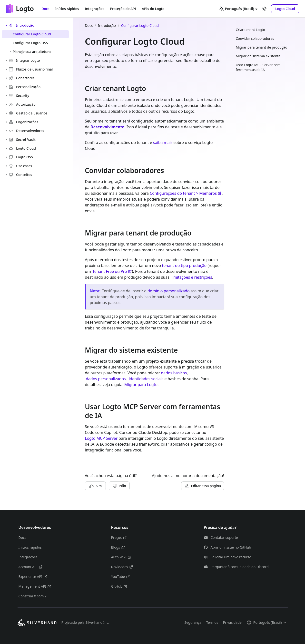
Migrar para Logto (141, 385)
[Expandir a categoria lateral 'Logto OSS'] (6, 157)
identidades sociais (146, 379)
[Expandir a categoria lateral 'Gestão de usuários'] (6, 113)
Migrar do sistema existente (258, 56)
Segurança (193, 622)
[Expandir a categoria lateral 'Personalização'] (6, 87)
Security (19, 96)
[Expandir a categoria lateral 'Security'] (6, 96)
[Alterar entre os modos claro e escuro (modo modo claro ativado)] (264, 9)
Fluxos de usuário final (31, 69)
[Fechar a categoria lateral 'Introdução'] (6, 25)
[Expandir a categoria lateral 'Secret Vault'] (6, 140)
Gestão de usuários (28, 113)
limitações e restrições (192, 277)
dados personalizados (106, 379)
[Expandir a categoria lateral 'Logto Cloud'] (6, 148)
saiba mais (163, 143)
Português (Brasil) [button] (236, 9)
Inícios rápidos (67, 9)
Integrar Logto (24, 60)
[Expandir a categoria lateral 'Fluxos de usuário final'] (6, 69)
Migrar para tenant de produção (261, 47)
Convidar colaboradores (255, 38)
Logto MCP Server (101, 438)
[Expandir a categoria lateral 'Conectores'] (6, 78)
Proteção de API (123, 9)
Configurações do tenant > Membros (186, 193)
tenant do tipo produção (184, 266)
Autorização (22, 104)
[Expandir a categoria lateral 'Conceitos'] (6, 175)
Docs (45, 9)
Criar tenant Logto (250, 30)
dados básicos (174, 373)
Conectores (22, 78)
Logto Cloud (22, 148)
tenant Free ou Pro (112, 271)
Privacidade (232, 622)
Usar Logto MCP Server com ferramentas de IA (258, 67)
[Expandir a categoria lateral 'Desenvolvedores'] (6, 131)
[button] (285, 9)
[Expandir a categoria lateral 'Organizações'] (6, 122)
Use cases (20, 166)
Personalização (25, 87)
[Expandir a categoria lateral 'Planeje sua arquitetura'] (10, 52)
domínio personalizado (168, 291)
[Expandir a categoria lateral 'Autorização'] (6, 104)
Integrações (95, 9)
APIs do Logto (153, 9)
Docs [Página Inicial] (89, 26)
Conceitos (20, 175)
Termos (212, 622)
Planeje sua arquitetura (32, 52)
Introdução (21, 25)
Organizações (24, 122)
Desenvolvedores (26, 131)
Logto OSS (21, 157)
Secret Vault (22, 139)
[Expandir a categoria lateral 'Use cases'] (6, 166)
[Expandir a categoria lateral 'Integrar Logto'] (6, 61)
